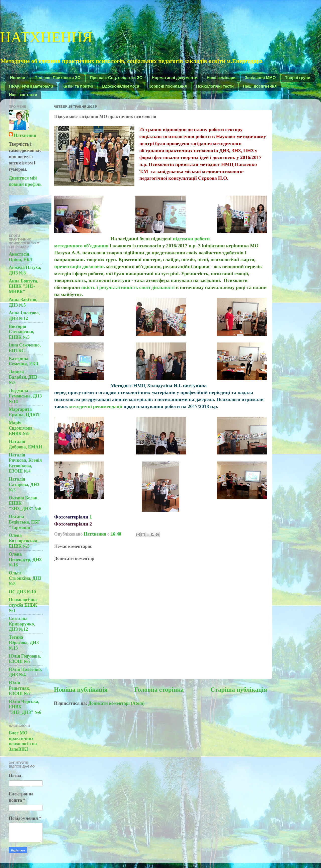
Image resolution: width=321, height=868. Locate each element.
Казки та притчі (78, 86)
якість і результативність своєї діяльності (128, 287)
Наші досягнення (260, 86)
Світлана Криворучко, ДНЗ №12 (22, 624)
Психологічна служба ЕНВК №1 (23, 605)
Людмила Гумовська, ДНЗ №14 (25, 396)
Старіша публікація (239, 690)
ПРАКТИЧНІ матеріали (31, 86)
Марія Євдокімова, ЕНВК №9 (21, 428)
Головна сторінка (159, 690)
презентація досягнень (79, 266)
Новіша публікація (81, 690)
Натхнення (25, 135)
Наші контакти (23, 95)
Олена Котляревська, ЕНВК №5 (24, 541)
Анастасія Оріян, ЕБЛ (21, 257)
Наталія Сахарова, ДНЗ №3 (24, 484)
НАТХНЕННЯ (46, 36)
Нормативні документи (175, 78)
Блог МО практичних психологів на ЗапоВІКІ (23, 741)
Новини (18, 78)
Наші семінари (221, 78)
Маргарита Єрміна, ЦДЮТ (25, 412)
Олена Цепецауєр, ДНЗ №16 (25, 560)
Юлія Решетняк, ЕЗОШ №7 (20, 688)
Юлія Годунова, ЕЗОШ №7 (25, 659)
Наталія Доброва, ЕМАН (25, 444)
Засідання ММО (260, 78)
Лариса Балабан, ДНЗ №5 (23, 377)
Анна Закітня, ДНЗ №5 (23, 302)
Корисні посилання (168, 86)
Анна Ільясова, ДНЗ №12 (24, 316)
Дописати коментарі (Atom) (116, 703)
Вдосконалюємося (121, 86)
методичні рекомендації (96, 406)
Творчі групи (298, 78)
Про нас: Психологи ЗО (58, 78)
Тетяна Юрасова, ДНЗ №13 (24, 643)
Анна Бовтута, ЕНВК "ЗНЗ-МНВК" (23, 286)
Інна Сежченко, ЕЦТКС (25, 348)
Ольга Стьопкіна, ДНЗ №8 (25, 578)
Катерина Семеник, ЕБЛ (24, 361)
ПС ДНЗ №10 (22, 592)
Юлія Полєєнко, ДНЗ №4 (25, 672)
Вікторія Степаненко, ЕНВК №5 (21, 332)
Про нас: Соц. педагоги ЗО (116, 78)
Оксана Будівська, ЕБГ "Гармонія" (24, 522)
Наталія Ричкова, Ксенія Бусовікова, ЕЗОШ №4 (25, 463)
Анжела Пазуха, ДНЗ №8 (25, 270)
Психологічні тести (215, 86)
